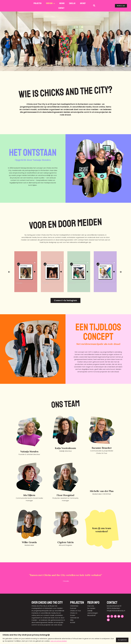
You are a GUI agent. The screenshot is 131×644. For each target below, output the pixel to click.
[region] (65, 638)
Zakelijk (72, 3)
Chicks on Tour (75, 611)
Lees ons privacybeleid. (59, 641)
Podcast (73, 609)
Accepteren (122, 640)
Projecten (38, 3)
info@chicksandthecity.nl (116, 611)
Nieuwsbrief (91, 616)
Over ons (50, 3)
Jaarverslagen (93, 613)
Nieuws (62, 3)
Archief (83, 3)
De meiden (91, 609)
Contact (61, 8)
